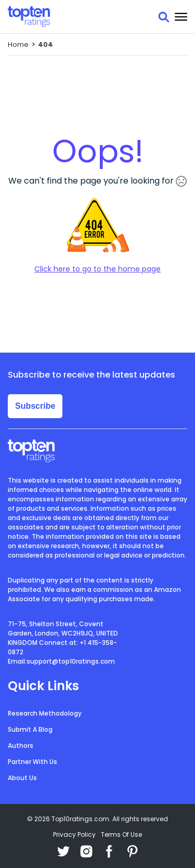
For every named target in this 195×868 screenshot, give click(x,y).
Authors (21, 746)
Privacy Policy (74, 834)
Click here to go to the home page (97, 269)
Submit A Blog (30, 729)
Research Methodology (45, 713)
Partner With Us (32, 762)
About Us (22, 778)
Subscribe (35, 406)
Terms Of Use (121, 834)
